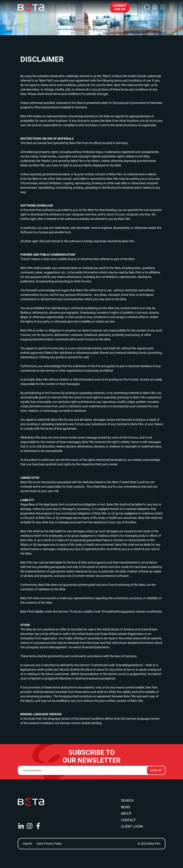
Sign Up (156, 770)
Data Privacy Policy (49, 844)
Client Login (132, 826)
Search (127, 801)
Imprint (27, 844)
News (126, 807)
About (126, 813)
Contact (128, 820)
